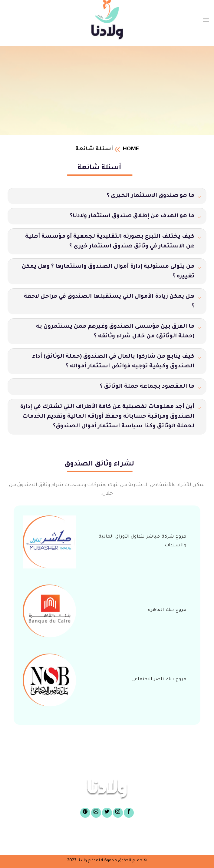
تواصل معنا (71, 843)
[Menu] (206, 20)
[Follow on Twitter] (107, 813)
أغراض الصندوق (102, 833)
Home (131, 149)
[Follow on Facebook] (129, 813)
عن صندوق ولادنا (150, 833)
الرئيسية (191, 833)
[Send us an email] (96, 813)
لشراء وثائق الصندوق (49, 833)
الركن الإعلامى (111, 843)
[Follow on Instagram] (118, 813)
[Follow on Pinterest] (85, 813)
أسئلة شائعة (153, 843)
